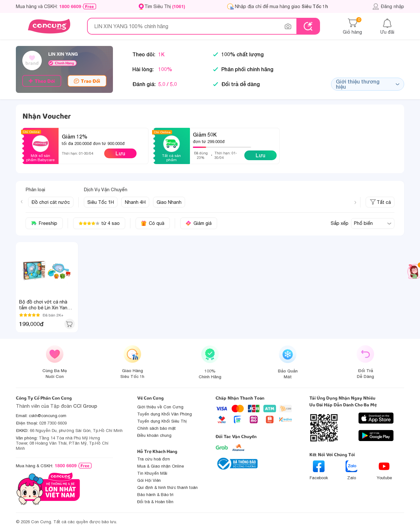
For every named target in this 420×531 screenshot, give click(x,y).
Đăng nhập (388, 6)
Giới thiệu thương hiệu (368, 84)
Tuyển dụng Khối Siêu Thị (162, 421)
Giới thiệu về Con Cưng (160, 407)
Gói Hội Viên (149, 480)
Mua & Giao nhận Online (160, 466)
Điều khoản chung (154, 435)
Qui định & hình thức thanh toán (167, 487)
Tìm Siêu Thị (165, 6)
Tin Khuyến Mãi (152, 473)
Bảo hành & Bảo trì (155, 495)
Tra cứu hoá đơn (154, 459)
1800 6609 (70, 6)
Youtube (384, 470)
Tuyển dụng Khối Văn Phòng (165, 414)
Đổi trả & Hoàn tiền (155, 502)
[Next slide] (355, 203)
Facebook (319, 470)
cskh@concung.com (48, 416)
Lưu (120, 153)
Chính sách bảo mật (156, 428)
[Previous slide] (22, 202)
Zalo (351, 470)
